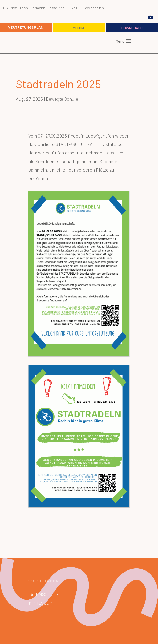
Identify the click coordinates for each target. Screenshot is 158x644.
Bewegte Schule (62, 99)
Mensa (79, 28)
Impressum (40, 603)
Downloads (132, 28)
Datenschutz (43, 594)
